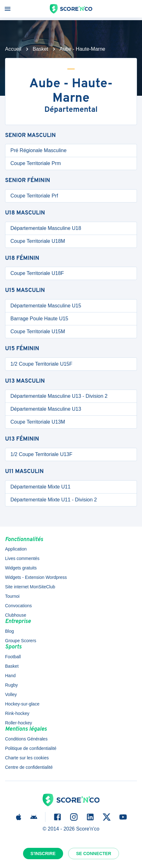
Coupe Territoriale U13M (38, 422)
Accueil (13, 49)
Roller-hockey (19, 723)
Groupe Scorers (21, 641)
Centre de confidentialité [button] (29, 767)
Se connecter (94, 854)
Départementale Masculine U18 (46, 228)
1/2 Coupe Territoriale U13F (41, 454)
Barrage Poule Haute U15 (39, 319)
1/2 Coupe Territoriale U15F (41, 364)
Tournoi (12, 596)
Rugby (11, 685)
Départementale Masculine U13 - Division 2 (59, 396)
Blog (9, 631)
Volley (11, 694)
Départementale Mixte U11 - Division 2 (54, 500)
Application (16, 549)
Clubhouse (16, 615)
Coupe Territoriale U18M (38, 241)
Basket (41, 49)
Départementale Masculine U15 (46, 306)
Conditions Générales (26, 739)
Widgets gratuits (21, 568)
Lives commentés (22, 558)
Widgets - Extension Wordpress (36, 577)
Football (13, 657)
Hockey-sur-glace (22, 704)
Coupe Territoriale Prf (34, 196)
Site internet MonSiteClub (30, 587)
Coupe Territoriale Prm (36, 163)
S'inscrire (43, 854)
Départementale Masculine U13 (46, 409)
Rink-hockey (17, 713)
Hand (10, 676)
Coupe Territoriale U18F (37, 273)
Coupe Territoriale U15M (38, 331)
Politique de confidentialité (31, 748)
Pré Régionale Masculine (38, 150)
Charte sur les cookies (27, 758)
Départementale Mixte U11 (40, 487)
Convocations (18, 606)
